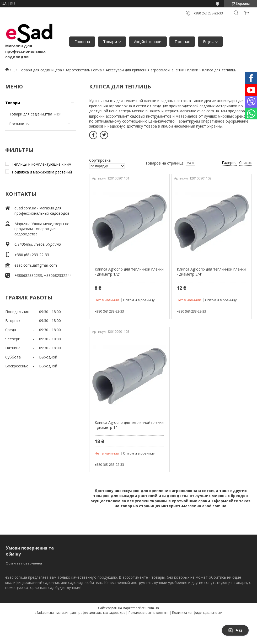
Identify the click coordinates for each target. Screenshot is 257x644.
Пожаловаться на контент (149, 613)
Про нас (182, 41)
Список (245, 163)
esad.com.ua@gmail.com (36, 265)
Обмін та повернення (24, 563)
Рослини (17, 124)
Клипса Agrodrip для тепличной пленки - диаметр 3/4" (211, 272)
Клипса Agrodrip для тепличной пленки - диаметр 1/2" (129, 272)
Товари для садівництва (40, 70)
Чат (235, 630)
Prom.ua (152, 608)
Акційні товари (148, 41)
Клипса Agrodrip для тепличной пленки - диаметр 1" (129, 425)
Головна (82, 41)
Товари (110, 41)
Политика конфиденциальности (197, 613)
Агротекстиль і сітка (84, 70)
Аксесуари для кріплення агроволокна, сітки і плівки (152, 70)
